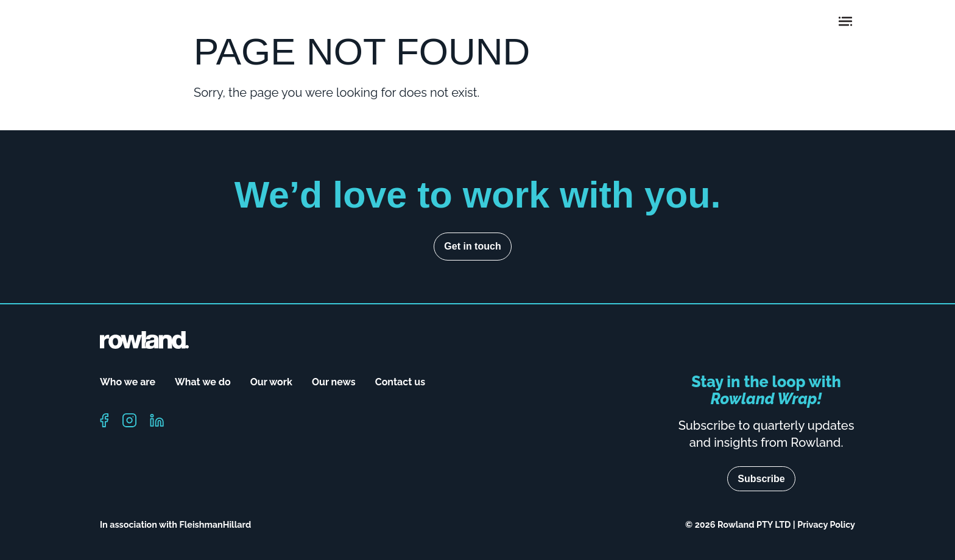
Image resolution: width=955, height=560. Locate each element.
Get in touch (472, 246)
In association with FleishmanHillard (175, 524)
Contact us (400, 382)
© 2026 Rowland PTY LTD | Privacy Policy (770, 524)
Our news (334, 382)
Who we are (128, 382)
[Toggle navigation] (845, 21)
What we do (203, 382)
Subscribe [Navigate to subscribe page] (761, 479)
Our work (271, 382)
